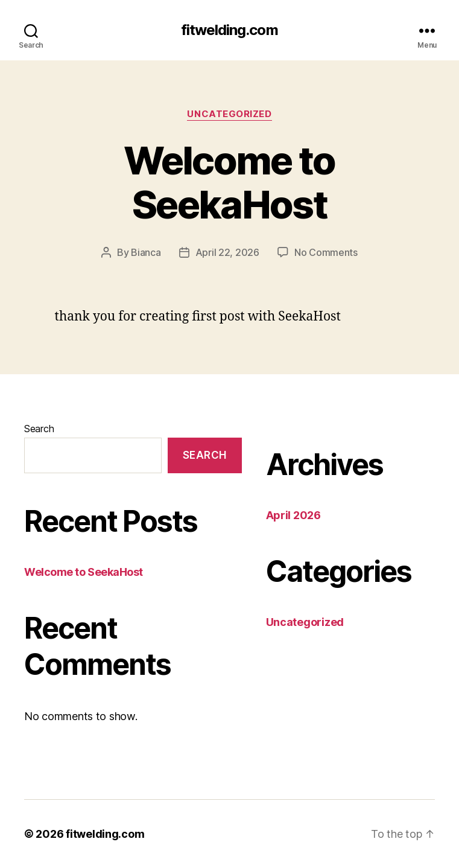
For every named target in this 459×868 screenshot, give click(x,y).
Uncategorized (229, 114)
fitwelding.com (229, 30)
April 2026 (293, 515)
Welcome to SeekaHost (229, 182)
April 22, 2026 (227, 252)
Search (39, 429)
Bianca (146, 252)
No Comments (326, 252)
